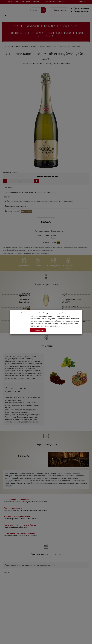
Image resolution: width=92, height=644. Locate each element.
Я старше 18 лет (38, 330)
